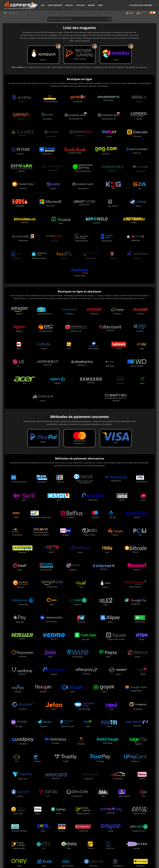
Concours (80, 5)
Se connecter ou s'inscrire (141, 5)
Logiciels (69, 5)
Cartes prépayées (55, 5)
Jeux (43, 5)
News (100, 5)
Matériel (91, 5)
